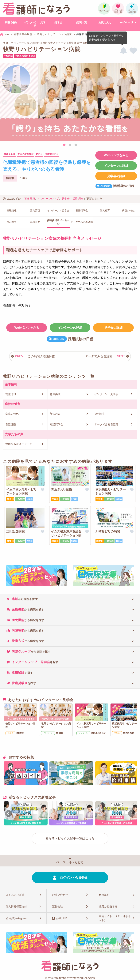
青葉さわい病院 (62, 489)
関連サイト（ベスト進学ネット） (115, 918)
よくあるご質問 (15, 895)
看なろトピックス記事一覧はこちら (70, 838)
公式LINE (62, 918)
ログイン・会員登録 (74, 878)
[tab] (70, 599)
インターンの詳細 (116, 166)
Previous (5, 103)
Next (135, 103)
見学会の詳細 (116, 176)
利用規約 (104, 895)
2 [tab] (70, 145)
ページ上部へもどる (70, 862)
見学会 (66, 199)
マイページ (126, 22)
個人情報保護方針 (16, 907)
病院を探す (12, 22)
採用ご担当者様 (108, 907)
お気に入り (105, 22)
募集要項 (30, 199)
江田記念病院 (15, 531)
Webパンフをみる (116, 155)
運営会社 (57, 907)
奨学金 (58, 22)
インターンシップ (48, 199)
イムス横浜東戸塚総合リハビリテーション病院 (66, 535)
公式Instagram (18, 918)
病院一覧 (82, 22)
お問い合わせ (60, 895)
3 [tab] (76, 145)
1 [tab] (64, 145)
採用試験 (78, 199)
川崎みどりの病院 (108, 531)
